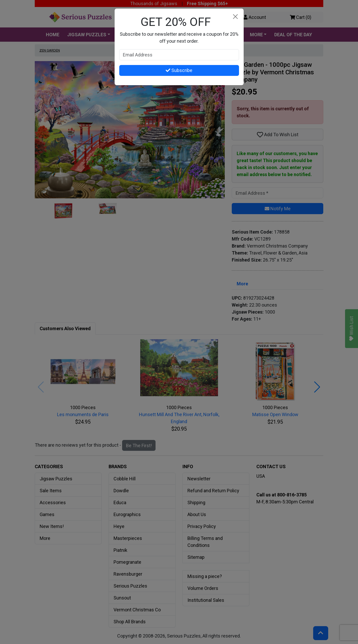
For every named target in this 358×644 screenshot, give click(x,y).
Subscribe (179, 70)
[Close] (236, 17)
